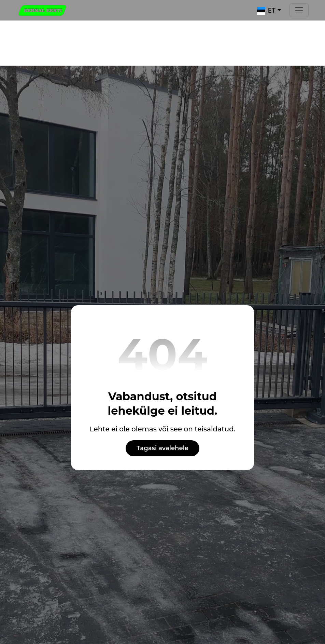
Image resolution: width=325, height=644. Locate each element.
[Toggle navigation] (299, 10)
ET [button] (266, 10)
